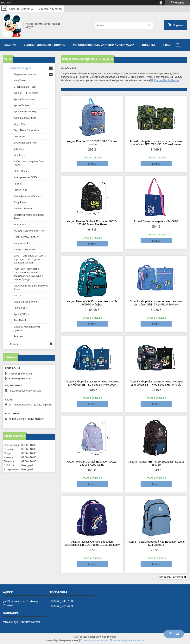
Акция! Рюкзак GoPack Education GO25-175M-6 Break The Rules (92, 223)
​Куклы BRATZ (22, 314)
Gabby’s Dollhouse (24, 249)
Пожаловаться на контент (94, 640)
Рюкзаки (18, 336)
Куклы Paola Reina (166, 80)
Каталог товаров (20, 68)
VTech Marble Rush (25, 87)
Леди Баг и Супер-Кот (26, 130)
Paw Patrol (20, 320)
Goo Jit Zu (19, 295)
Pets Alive (19, 136)
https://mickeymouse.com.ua (25, 391)
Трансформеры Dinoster (28, 196)
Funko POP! (20, 308)
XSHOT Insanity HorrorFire (29, 231)
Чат (174, 634)
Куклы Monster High (25, 118)
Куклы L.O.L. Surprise (26, 93)
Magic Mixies (21, 124)
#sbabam (19, 149)
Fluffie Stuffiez (22, 171)
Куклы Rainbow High (25, 112)
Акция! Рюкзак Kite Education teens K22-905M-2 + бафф (92, 303)
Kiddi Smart (20, 225)
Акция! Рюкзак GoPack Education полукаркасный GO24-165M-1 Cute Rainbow (92, 543)
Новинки (148, 45)
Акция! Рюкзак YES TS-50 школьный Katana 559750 (156, 463)
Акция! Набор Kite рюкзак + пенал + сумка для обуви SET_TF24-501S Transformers (156, 143)
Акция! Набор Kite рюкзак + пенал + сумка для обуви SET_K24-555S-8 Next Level (92, 383)
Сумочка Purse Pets (25, 143)
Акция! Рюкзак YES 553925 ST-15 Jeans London (92, 143)
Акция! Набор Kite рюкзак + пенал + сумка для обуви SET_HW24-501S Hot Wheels (156, 383)
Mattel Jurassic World (26, 302)
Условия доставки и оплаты (45, 45)
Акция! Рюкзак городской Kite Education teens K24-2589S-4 (156, 543)
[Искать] (150, 25)
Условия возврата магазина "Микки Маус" (104, 45)
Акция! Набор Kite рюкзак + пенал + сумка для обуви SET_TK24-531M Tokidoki (156, 303)
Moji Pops (19, 155)
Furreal (18, 184)
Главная (10, 45)
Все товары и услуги (171, 577)
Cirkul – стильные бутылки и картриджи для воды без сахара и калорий (30, 259)
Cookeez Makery (23, 208)
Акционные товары (25, 74)
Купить (92, 164)
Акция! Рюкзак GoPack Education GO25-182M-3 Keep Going (92, 463)
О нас (167, 45)
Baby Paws (20, 202)
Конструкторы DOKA (26, 177)
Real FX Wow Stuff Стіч (27, 237)
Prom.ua (112, 637)
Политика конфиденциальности (127, 640)
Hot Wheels (20, 80)
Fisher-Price (20, 190)
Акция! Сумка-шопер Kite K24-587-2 (156, 221)
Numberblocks (22, 243)
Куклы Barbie (21, 105)
